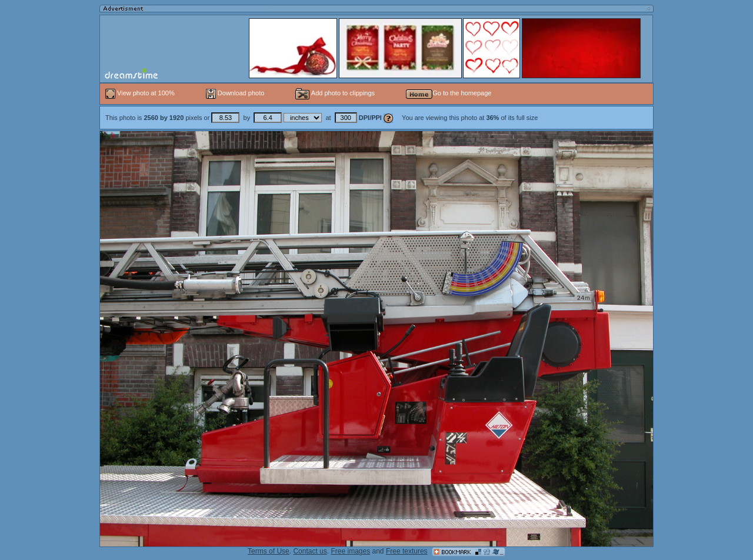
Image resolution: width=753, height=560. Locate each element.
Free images (350, 551)
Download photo (235, 93)
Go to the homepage (449, 93)
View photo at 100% (141, 93)
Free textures (407, 551)
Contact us (310, 551)
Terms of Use (269, 551)
